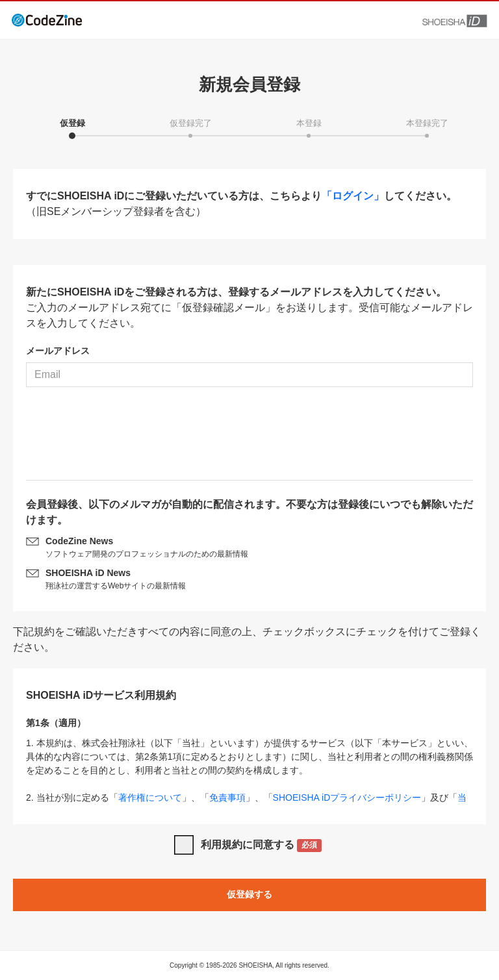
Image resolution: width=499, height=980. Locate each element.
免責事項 (227, 798)
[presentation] (249, 438)
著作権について (150, 798)
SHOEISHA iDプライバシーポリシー (347, 798)
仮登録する (249, 894)
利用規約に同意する (262, 846)
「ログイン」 (353, 196)
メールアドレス (58, 351)
